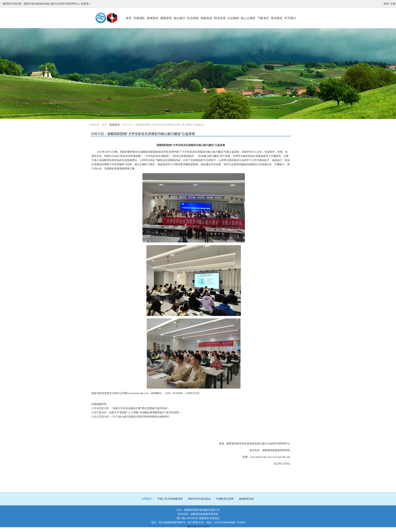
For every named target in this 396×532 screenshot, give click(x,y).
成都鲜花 (204, 518)
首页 (129, 18)
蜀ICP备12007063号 (187, 518)
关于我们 (290, 18)
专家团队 (139, 18)
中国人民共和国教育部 (170, 499)
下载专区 (263, 18)
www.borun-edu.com (261, 457)
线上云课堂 (248, 18)
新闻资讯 (153, 18)
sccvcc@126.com (281, 457)
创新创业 (206, 18)
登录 (386, 4)
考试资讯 (276, 18)
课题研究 (166, 18)
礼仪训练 (193, 18)
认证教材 (233, 18)
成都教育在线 (246, 499)
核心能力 (179, 18)
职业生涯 (220, 18)
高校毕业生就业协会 (199, 499)
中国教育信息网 (225, 499)
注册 (393, 4)
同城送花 (215, 518)
